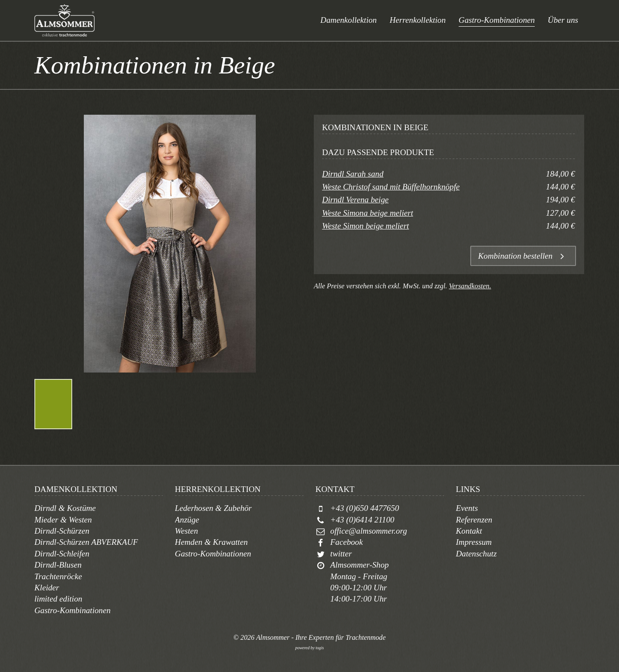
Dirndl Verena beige (355, 200)
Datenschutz (476, 554)
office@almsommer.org (368, 531)
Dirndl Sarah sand (353, 174)
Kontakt (469, 531)
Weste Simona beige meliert (368, 213)
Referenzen (474, 520)
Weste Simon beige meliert (365, 226)
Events (467, 508)
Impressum (474, 542)
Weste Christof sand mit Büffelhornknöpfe (391, 187)
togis (320, 648)
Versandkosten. (470, 286)
